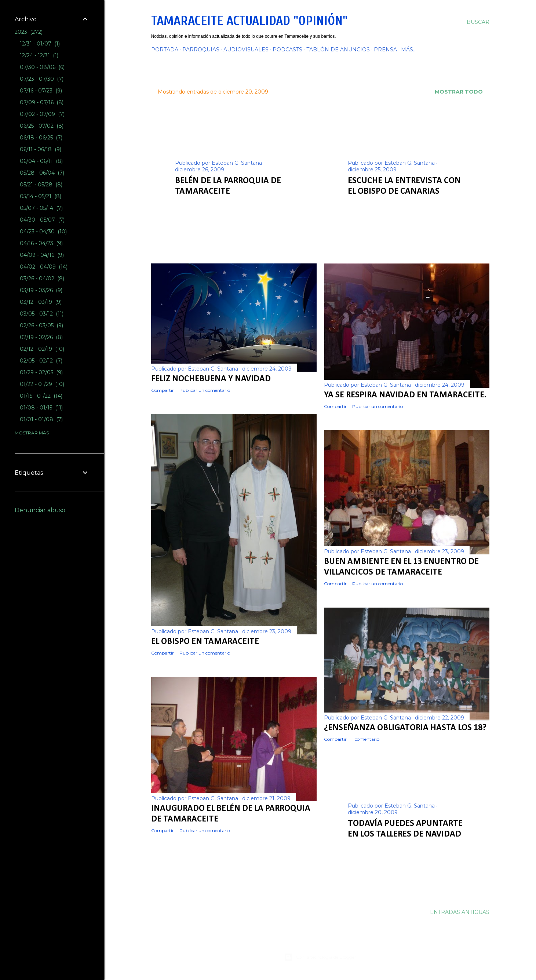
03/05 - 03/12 (42, 314)
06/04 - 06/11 (41, 161)
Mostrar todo (459, 92)
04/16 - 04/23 (41, 243)
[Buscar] (478, 22)
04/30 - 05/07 (42, 220)
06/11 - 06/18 (41, 149)
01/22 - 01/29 (42, 384)
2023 (29, 32)
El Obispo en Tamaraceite (205, 642)
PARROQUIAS (201, 50)
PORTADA (165, 50)
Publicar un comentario (229, 203)
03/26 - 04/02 (42, 278)
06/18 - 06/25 (41, 138)
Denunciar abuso (40, 510)
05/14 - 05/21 (41, 196)
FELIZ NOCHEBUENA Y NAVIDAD (211, 379)
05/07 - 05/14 (41, 208)
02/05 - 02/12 (41, 361)
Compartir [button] (186, 203)
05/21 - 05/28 (41, 185)
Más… (409, 50)
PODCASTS (287, 50)
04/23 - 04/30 (43, 232)
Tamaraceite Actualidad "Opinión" (249, 21)
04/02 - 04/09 (44, 267)
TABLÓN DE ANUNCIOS (338, 50)
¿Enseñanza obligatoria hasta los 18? (405, 728)
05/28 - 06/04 (42, 173)
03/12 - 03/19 (41, 302)
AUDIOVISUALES (246, 50)
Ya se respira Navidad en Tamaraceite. (405, 395)
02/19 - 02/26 (41, 337)
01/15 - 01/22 (41, 396)
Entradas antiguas (460, 912)
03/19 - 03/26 (41, 290)
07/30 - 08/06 (42, 67)
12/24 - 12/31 (39, 55)
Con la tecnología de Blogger (320, 957)
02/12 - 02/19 (42, 349)
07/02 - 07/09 (42, 114)
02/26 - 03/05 (41, 325)
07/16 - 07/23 (41, 91)
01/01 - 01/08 (41, 419)
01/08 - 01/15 (41, 408)
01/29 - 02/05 (41, 372)
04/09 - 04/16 (42, 255)
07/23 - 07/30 (42, 79)
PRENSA (385, 50)
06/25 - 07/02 (42, 126)
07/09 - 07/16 (42, 102)
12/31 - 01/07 (40, 44)
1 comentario (366, 739)
